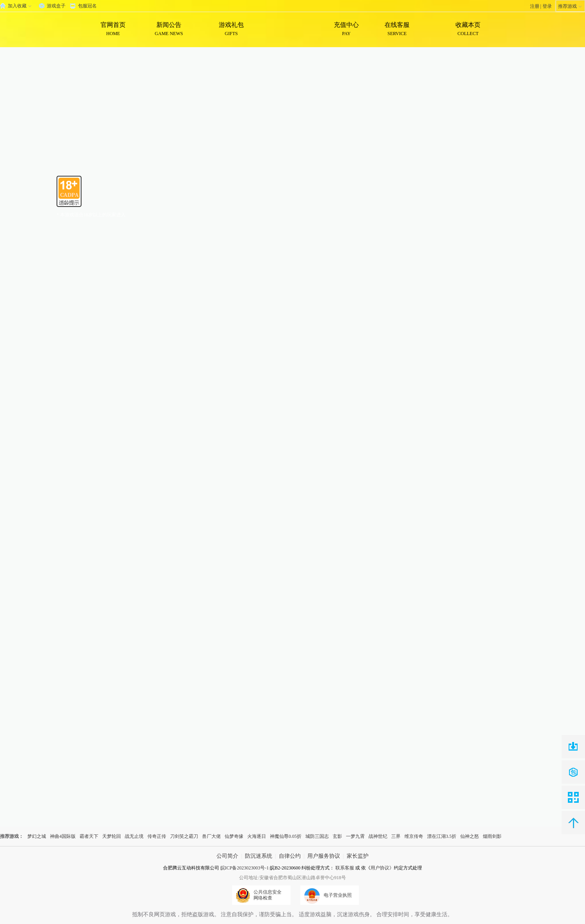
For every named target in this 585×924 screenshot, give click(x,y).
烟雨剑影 (492, 836)
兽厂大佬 (211, 836)
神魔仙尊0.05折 (286, 836)
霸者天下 (89, 836)
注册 (535, 6)
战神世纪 (378, 836)
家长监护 (358, 856)
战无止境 (134, 836)
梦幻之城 (37, 836)
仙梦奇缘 (234, 836)
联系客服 (345, 868)
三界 (396, 836)
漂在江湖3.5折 (442, 836)
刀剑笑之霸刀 (184, 836)
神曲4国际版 (63, 836)
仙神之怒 (470, 836)
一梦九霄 (355, 836)
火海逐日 (257, 836)
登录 (547, 6)
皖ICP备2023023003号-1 (245, 868)
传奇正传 (157, 836)
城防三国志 (317, 836)
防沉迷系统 (259, 856)
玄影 (337, 836)
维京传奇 (414, 836)
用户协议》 (382, 868)
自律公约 (290, 856)
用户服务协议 (324, 856)
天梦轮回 (112, 836)
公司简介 (227, 856)
